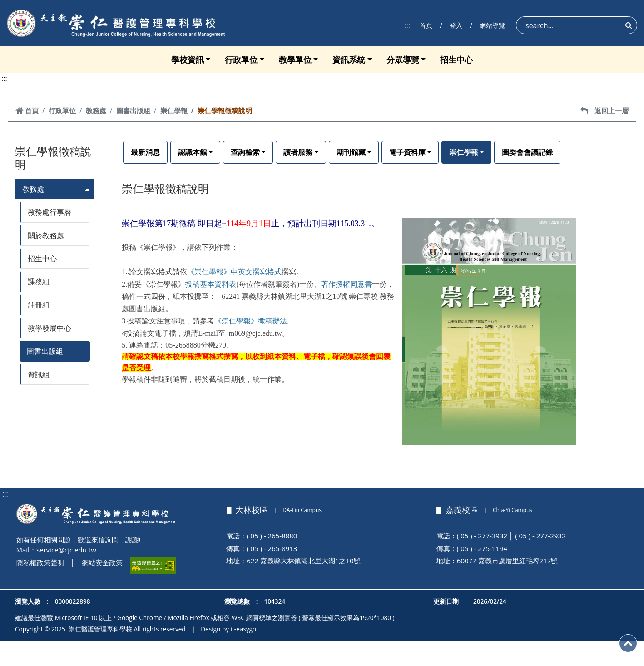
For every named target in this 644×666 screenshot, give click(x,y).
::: (408, 25)
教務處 (96, 110)
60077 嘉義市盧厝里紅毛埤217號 (508, 561)
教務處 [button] (33, 189)
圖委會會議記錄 (527, 152)
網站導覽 (492, 25)
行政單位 (241, 60)
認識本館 (193, 152)
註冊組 (39, 305)
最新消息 (145, 152)
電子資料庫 (407, 152)
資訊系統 (349, 60)
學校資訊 (188, 60)
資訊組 (39, 374)
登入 (456, 25)
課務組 (39, 282)
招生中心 (456, 60)
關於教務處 (46, 235)
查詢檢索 (245, 152)
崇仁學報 (174, 110)
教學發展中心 (50, 328)
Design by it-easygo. (229, 629)
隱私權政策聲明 (40, 562)
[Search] (577, 25)
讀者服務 (298, 152)
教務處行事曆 (50, 212)
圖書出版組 (133, 110)
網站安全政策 (102, 562)
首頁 (426, 25)
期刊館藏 (351, 152)
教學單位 (295, 60)
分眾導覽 (403, 60)
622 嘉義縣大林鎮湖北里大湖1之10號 (303, 561)
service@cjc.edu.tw (66, 550)
